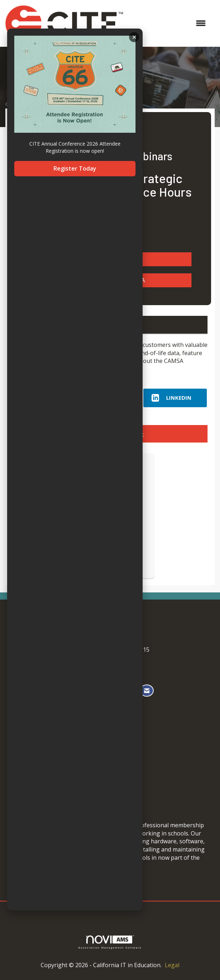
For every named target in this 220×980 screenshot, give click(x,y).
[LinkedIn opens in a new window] (175, 398)
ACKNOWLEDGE (134, 37)
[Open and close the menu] (168, 23)
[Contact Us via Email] (147, 691)
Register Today (75, 168)
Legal (172, 965)
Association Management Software (110, 942)
